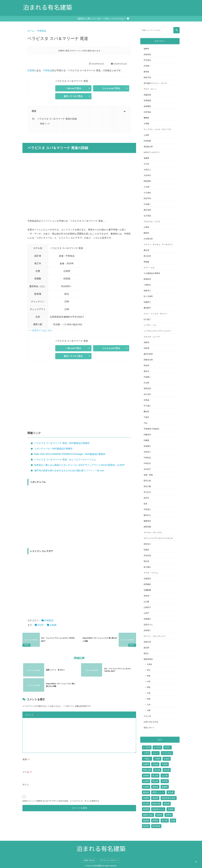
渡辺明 (146, 648)
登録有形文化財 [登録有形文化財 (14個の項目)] (169, 798)
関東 (149, 676)
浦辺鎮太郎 (148, 147)
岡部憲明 (147, 181)
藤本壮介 (147, 515)
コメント (31, 713)
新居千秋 (147, 77)
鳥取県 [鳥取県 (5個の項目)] (146, 826)
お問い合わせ (89, 860)
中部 (149, 682)
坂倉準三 (147, 291)
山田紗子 (147, 607)
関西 (149, 687)
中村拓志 (42, 31)
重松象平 (147, 308)
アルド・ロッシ (150, 89)
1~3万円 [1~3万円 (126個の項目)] (147, 747)
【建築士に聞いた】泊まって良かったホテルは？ (101, 19)
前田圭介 (147, 544)
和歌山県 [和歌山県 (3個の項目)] (147, 770)
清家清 (146, 342)
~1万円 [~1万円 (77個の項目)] (146, 753)
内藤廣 (146, 440)
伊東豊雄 (147, 101)
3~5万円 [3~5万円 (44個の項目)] (157, 747)
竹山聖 (146, 383)
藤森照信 (147, 521)
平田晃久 (147, 509)
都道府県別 (148, 659)
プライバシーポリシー (109, 860)
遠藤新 (146, 158)
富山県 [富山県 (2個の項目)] (155, 776)
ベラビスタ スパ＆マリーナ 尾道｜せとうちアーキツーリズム (65, 460)
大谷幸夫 (147, 175)
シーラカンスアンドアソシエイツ (157, 331)
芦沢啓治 (147, 60)
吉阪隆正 (147, 619)
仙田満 (146, 348)
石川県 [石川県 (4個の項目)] (146, 804)
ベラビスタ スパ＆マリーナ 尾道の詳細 (57, 119)
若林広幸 (147, 642)
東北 (149, 670)
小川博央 (147, 193)
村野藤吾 (147, 584)
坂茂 (145, 504)
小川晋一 (147, 187)
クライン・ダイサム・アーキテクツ (158, 244)
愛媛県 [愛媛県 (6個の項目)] (165, 787)
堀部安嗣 (147, 527)
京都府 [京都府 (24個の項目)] (167, 759)
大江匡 (146, 164)
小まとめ (147, 716)
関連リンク (45, 124)
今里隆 (146, 124)
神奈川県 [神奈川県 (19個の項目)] (156, 804)
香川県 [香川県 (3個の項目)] (165, 821)
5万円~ (41, 625)
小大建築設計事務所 (152, 273)
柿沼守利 (147, 198)
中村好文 (147, 463)
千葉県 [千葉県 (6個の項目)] (165, 764)
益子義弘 (147, 567)
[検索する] (176, 30)
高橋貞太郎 (148, 360)
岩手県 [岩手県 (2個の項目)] (165, 781)
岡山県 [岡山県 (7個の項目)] (155, 781)
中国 (149, 693)
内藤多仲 (147, 435)
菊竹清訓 (147, 210)
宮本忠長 (147, 556)
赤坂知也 (147, 54)
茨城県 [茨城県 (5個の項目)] (171, 809)
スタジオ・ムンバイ (152, 337)
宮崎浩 (146, 550)
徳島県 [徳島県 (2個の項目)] (155, 787)
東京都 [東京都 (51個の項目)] (171, 792)
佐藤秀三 (147, 302)
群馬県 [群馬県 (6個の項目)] (146, 809)
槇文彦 (146, 561)
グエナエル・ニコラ (152, 221)
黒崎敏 (146, 262)
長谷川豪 (147, 486)
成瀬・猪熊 (148, 475)
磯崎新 (146, 118)
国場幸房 (147, 279)
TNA (145, 423)
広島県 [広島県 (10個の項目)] (146, 787)
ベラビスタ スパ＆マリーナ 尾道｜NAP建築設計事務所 (62, 443)
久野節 (146, 227)
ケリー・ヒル (149, 268)
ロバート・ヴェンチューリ (155, 636)
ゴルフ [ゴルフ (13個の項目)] (156, 753)
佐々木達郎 (148, 296)
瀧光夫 (146, 371)
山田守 (146, 613)
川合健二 (147, 204)
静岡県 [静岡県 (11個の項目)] (155, 821)
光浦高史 (147, 579)
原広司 (146, 498)
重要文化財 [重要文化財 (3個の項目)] (148, 815)
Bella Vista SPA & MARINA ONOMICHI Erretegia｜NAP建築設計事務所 (70, 454)
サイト (26, 783)
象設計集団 (148, 354)
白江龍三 (147, 319)
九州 (149, 705)
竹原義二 (147, 377)
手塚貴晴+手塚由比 (151, 429)
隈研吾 (146, 233)
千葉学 (146, 417)
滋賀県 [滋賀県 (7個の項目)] (155, 798)
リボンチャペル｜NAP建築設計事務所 (53, 449)
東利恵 (146, 72)
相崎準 (146, 49)
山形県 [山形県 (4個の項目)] (146, 781)
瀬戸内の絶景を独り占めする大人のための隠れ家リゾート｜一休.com (69, 471)
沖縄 (149, 710)
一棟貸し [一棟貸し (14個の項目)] (147, 759)
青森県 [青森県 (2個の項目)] (146, 821)
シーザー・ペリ (150, 325)
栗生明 (146, 250)
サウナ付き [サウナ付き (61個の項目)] (167, 753)
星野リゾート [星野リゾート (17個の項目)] (158, 792)
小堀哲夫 (147, 285)
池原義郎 (147, 106)
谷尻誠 (146, 400)
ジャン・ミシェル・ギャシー (155, 314)
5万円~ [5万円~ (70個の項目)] (167, 747)
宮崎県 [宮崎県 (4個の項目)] (146, 776)
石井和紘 (147, 112)
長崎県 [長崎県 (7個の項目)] (159, 815)
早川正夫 (147, 492)
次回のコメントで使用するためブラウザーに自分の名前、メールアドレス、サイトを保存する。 (62, 799)
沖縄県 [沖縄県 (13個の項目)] (146, 798)
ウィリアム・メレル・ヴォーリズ (157, 129)
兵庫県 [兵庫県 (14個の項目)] (146, 764)
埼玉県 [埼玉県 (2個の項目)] (157, 770)
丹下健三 (147, 406)
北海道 (150, 664)
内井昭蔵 (147, 141)
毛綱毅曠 (147, 590)
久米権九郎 (148, 239)
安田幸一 (147, 596)
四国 (149, 699)
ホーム (31, 31)
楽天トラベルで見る (73, 96)
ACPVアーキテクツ (152, 152)
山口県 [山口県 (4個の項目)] (165, 776)
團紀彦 (146, 412)
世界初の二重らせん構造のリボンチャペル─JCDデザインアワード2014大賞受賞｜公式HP (79, 465)
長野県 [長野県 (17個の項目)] (169, 815)
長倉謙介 (147, 446)
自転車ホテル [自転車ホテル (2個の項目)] (158, 809)
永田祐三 (147, 452)
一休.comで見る (73, 88)
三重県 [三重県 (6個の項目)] (157, 759)
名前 (26, 758)
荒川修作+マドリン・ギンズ (155, 83)
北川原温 (147, 216)
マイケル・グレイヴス (153, 532)
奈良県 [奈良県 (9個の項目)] (167, 770)
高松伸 (146, 365)
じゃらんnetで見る (111, 88)
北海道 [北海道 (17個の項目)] (155, 764)
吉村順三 (147, 630)
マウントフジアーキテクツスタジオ (158, 538)
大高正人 (147, 170)
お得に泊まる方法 (151, 722)
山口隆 (146, 602)
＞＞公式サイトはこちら (40, 330)
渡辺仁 (146, 653)
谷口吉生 (147, 394)
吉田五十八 (148, 625)
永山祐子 (147, 469)
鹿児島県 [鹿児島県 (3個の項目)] (156, 826)
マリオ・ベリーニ (151, 573)
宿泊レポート (149, 728)
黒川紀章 (147, 256)
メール (27, 770)
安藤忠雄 (147, 95)
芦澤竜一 (147, 66)
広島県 (31, 70)
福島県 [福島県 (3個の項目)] (167, 804)
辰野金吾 (147, 388)
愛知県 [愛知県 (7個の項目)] (146, 792)
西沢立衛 (147, 481)
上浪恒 (146, 135)
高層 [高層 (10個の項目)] (173, 821)
